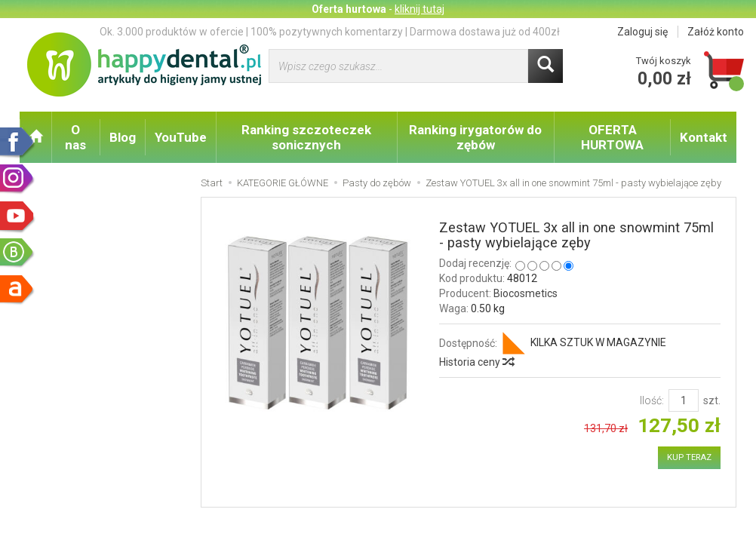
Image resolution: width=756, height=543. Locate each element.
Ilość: (652, 400)
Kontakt (704, 137)
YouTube (181, 137)
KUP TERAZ (689, 457)
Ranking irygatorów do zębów (475, 137)
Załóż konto (716, 32)
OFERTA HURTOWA (612, 137)
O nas (75, 137)
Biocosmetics (526, 293)
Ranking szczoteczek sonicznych (306, 137)
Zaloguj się (642, 32)
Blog (123, 137)
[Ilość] (684, 400)
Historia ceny (476, 362)
